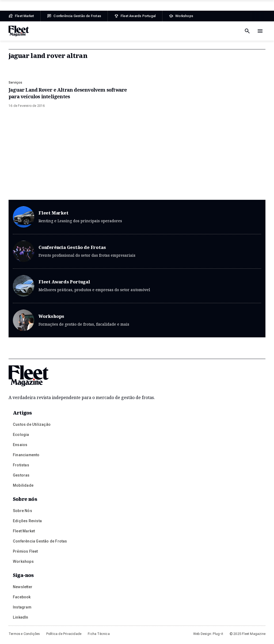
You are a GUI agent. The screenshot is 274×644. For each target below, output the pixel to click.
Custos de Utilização (32, 424)
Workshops (137, 320)
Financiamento (26, 455)
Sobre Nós (22, 511)
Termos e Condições (24, 634)
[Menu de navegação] (260, 31)
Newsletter (23, 587)
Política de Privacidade (64, 634)
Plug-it (218, 634)
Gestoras (21, 475)
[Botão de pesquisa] (247, 31)
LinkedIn (21, 617)
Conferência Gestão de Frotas (137, 255)
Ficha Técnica (99, 634)
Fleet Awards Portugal (137, 289)
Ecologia (21, 435)
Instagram (22, 607)
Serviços (16, 83)
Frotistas (21, 465)
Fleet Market (137, 220)
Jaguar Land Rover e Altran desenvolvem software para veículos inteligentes (68, 93)
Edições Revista (27, 521)
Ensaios (20, 445)
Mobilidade (23, 485)
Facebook (22, 597)
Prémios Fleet (25, 551)
